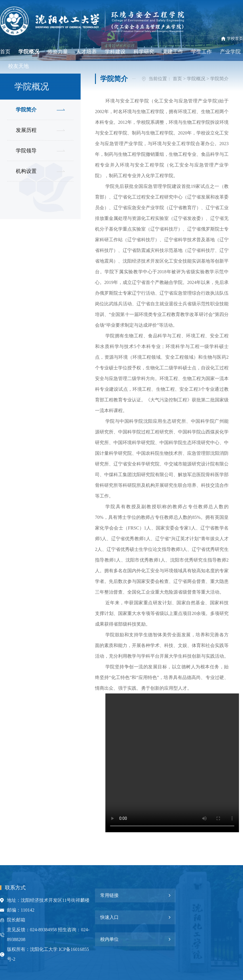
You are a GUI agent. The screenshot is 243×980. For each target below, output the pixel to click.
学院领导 (26, 151)
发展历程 (26, 130)
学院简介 (26, 110)
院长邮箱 (16, 920)
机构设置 (26, 171)
